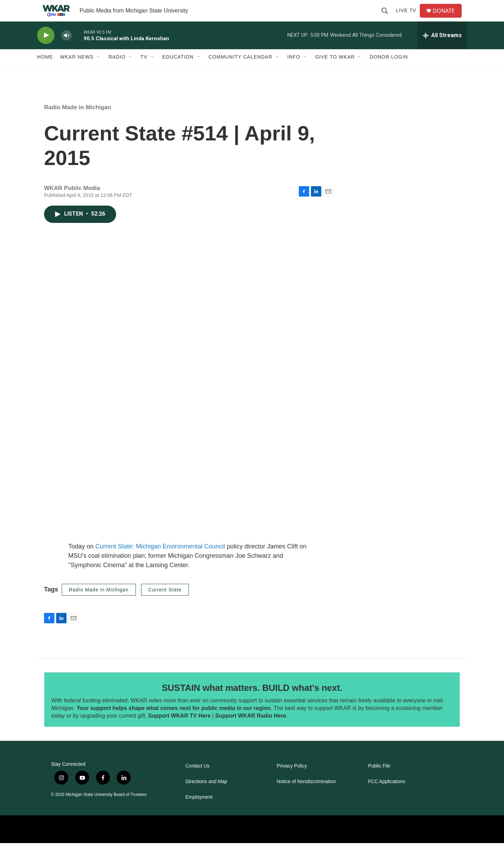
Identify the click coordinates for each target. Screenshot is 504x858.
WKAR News (77, 72)
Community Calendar (241, 72)
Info (294, 72)
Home (45, 72)
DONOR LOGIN (389, 72)
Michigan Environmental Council (181, 561)
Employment (199, 812)
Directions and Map (206, 796)
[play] (46, 50)
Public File (379, 781)
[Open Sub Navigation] (99, 72)
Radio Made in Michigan (78, 123)
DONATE (448, 18)
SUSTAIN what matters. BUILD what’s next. (252, 703)
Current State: (115, 561)
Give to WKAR (335, 72)
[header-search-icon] (388, 18)
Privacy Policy (292, 781)
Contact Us (197, 781)
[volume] (67, 50)
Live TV (409, 18)
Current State (165, 605)
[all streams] (442, 50)
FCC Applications (387, 796)
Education (178, 72)
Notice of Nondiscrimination (306, 796)
